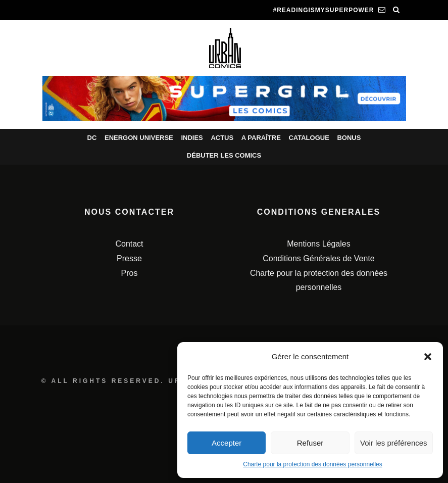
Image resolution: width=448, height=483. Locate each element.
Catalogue (309, 138)
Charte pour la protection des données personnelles (313, 464)
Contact (129, 244)
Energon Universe (139, 138)
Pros (130, 273)
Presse (129, 258)
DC (92, 138)
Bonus (349, 138)
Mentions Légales (318, 244)
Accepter (227, 443)
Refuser (310, 443)
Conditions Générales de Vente (318, 258)
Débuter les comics (224, 155)
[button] (428, 357)
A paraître (261, 138)
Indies (192, 138)
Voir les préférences (394, 443)
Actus (222, 138)
